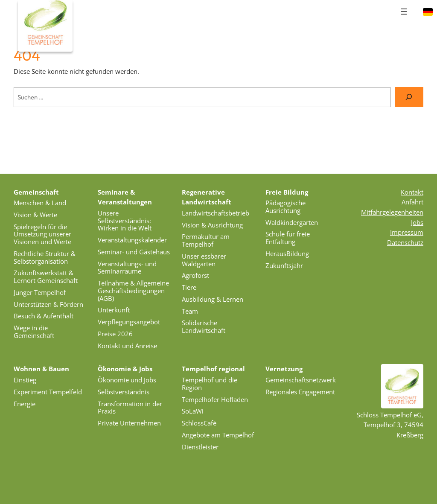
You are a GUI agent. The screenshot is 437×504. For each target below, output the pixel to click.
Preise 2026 (115, 334)
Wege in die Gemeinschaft (34, 332)
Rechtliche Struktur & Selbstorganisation (45, 257)
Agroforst (195, 275)
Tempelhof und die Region (210, 384)
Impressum (407, 232)
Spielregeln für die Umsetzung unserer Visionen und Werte (42, 234)
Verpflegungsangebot (129, 322)
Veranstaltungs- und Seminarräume (127, 268)
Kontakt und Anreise (127, 346)
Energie (25, 404)
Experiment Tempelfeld (48, 392)
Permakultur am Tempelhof (206, 240)
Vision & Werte (35, 215)
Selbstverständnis (124, 392)
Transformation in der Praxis (130, 408)
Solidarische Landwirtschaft (204, 326)
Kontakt (412, 192)
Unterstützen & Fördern (48, 304)
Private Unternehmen (129, 423)
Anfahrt (412, 202)
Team (190, 311)
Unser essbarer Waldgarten (204, 260)
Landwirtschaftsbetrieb (216, 213)
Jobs (417, 222)
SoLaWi (193, 411)
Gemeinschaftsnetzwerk (301, 380)
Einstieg (25, 380)
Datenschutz (405, 242)
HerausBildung (287, 253)
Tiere (189, 287)
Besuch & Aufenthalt (44, 316)
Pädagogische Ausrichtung (286, 207)
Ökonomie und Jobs (127, 380)
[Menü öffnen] (404, 12)
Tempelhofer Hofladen (215, 399)
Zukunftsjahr (284, 265)
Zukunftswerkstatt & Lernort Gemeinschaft (46, 277)
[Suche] (409, 97)
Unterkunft (114, 310)
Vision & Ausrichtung (212, 225)
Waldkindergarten (292, 222)
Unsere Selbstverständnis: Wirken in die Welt (125, 221)
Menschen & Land (40, 203)
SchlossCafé (199, 423)
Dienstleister (200, 447)
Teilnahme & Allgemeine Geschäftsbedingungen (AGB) (133, 291)
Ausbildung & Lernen (213, 299)
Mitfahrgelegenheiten (392, 212)
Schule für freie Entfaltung (288, 238)
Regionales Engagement (300, 392)
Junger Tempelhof (40, 292)
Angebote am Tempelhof (218, 435)
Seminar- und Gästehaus (134, 252)
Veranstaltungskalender (132, 240)
